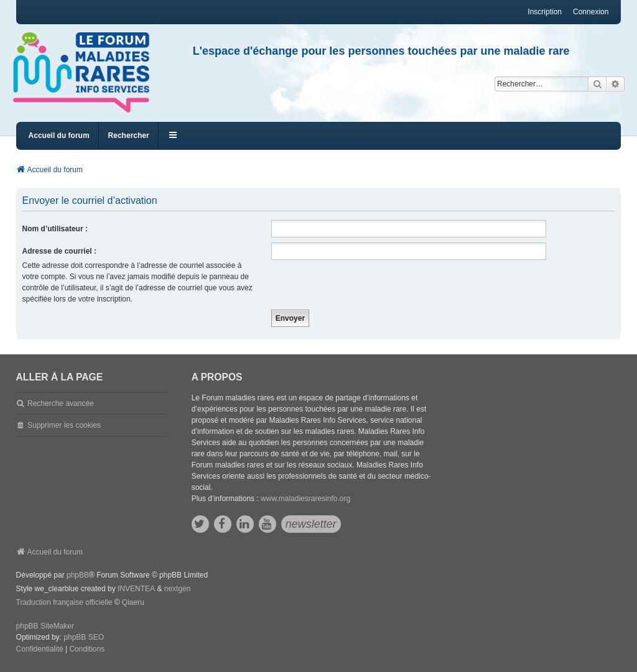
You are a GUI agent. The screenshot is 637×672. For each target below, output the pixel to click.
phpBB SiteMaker (45, 626)
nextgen (178, 589)
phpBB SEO (84, 637)
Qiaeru (133, 602)
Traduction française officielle (64, 602)
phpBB (78, 575)
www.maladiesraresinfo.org (305, 499)
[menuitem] (40, 650)
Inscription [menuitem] (545, 12)
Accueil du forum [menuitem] (59, 136)
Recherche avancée (61, 403)
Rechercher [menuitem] (129, 136)
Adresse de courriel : (59, 251)
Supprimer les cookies (64, 425)
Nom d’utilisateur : (55, 229)
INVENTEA (136, 589)
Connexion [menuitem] (591, 12)
